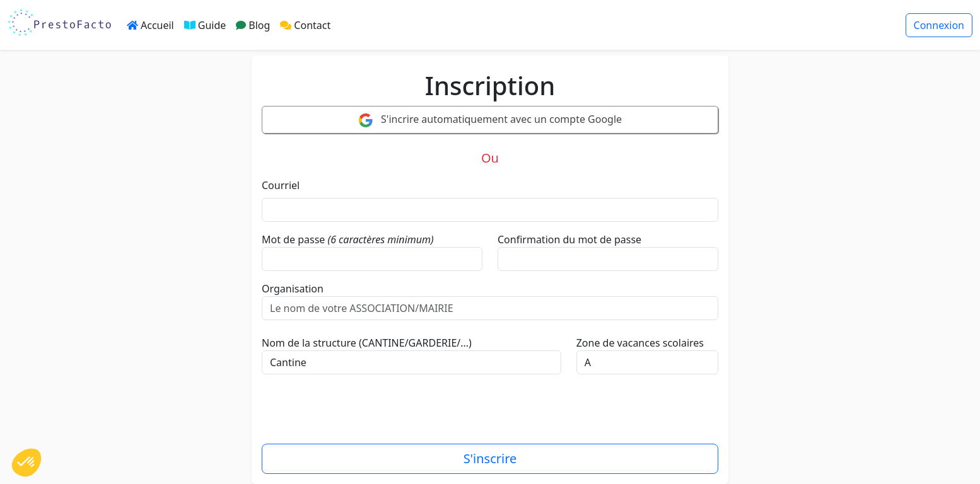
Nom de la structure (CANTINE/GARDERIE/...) (367, 343)
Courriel (281, 185)
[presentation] (358, 414)
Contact (305, 25)
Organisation (293, 289)
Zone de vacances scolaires (640, 343)
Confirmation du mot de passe (569, 239)
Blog (253, 25)
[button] (26, 463)
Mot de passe (293, 239)
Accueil (150, 25)
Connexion (939, 25)
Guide (205, 25)
